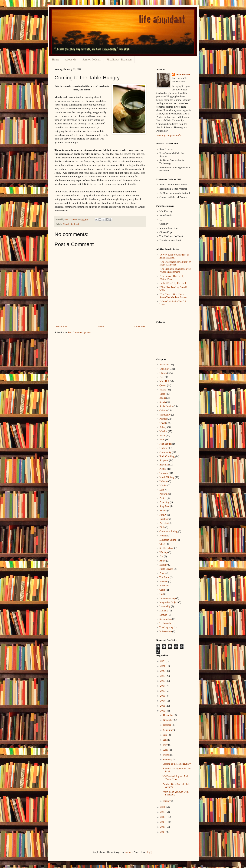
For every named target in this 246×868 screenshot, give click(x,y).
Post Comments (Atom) (80, 333)
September (169, 730)
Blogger (150, 852)
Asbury (163, 427)
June (166, 740)
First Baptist (165, 444)
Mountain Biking (168, 540)
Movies (163, 486)
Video (162, 394)
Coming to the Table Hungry (177, 764)
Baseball (164, 586)
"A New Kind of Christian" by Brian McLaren (174, 256)
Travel (163, 423)
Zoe (161, 556)
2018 (163, 681)
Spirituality (76, 224)
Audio (163, 561)
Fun (161, 377)
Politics (163, 419)
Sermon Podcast (91, 59)
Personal (164, 365)
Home (56, 59)
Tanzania (164, 473)
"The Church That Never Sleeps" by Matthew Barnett (173, 296)
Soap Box (164, 506)
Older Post (140, 327)
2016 (163, 691)
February (168, 760)
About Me (71, 59)
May (166, 745)
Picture (163, 469)
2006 (163, 832)
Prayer (163, 573)
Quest (162, 544)
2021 (163, 666)
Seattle (163, 390)
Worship (164, 552)
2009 (163, 817)
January (167, 801)
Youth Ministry (167, 477)
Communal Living (168, 531)
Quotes (163, 385)
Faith (162, 440)
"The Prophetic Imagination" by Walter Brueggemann (175, 270)
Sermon (163, 615)
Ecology (164, 565)
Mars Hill (164, 381)
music (162, 436)
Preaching (164, 502)
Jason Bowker (183, 75)
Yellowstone (165, 632)
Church (66, 224)
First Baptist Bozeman (119, 59)
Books (163, 398)
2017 (163, 686)
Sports (163, 402)
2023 (163, 661)
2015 (163, 696)
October (167, 725)
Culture (163, 411)
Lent (162, 490)
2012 (163, 711)
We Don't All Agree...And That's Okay (175, 778)
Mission (163, 431)
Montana (164, 611)
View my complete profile (169, 136)
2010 (163, 812)
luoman (129, 852)
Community (165, 452)
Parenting (164, 523)
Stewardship (165, 619)
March (167, 755)
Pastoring (164, 494)
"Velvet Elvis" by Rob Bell (173, 283)
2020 (163, 671)
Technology (165, 623)
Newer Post (61, 327)
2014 (163, 701)
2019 (163, 676)
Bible (162, 527)
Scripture (164, 460)
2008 (163, 822)
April (166, 750)
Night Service (166, 569)
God (162, 594)
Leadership (165, 606)
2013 (163, 706)
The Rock (164, 577)
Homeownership (168, 598)
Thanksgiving (166, 627)
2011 (163, 807)
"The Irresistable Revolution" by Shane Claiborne (175, 263)
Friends (163, 536)
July (165, 735)
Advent (163, 511)
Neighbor (164, 519)
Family (163, 515)
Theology (164, 369)
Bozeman (164, 465)
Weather (163, 582)
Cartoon (163, 448)
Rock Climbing (167, 456)
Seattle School (167, 548)
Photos (163, 498)
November (169, 720)
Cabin (162, 590)
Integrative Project (169, 602)
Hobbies (164, 481)
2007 (163, 827)
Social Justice (166, 406)
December (168, 715)
